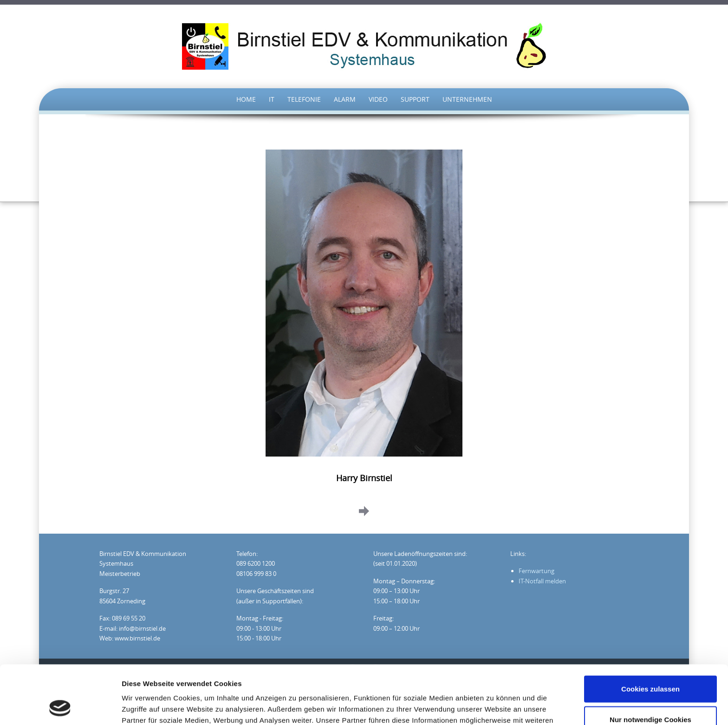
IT (272, 99)
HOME (246, 99)
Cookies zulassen (650, 634)
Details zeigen (494, 707)
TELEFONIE (304, 99)
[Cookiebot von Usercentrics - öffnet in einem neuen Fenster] (60, 707)
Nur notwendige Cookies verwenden (650, 670)
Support (415, 99)
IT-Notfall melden (542, 581)
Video (378, 99)
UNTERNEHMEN (467, 99)
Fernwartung (536, 571)
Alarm (345, 99)
